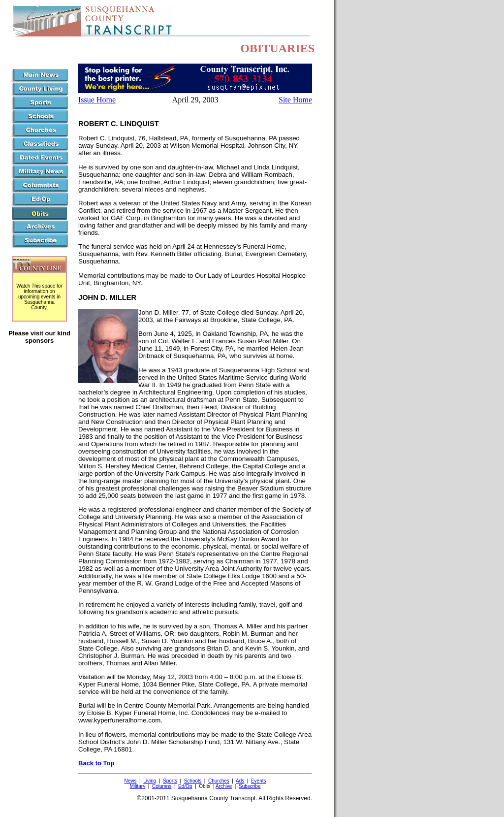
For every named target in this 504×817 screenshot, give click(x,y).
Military (138, 786)
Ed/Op (185, 786)
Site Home (295, 100)
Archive (224, 786)
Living (150, 781)
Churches (219, 781)
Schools (193, 781)
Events (259, 781)
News (130, 781)
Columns (162, 786)
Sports (170, 781)
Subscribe (250, 786)
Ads (240, 781)
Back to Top (96, 763)
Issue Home (97, 100)
